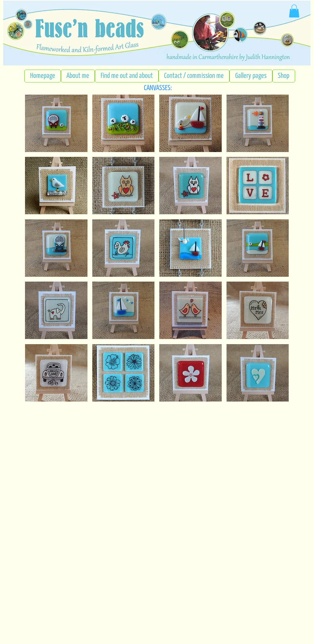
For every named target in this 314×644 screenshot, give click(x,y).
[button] (56, 123)
